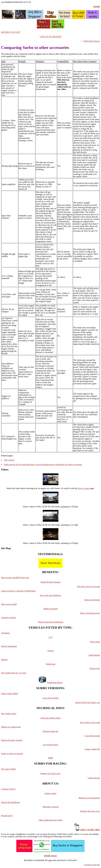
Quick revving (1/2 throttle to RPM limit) (18, 591)
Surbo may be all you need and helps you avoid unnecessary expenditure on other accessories (43, 464)
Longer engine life (92, 749)
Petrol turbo (95, 642)
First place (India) (9, 769)
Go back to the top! (92, 865)
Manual (4, 660)
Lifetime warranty (9, 618)
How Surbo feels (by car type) (14, 673)
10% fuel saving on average (88, 586)
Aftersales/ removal (51, 807)
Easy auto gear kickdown (50, 595)
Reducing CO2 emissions (89, 798)
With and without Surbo (51, 718)
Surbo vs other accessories (12, 753)
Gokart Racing (94, 778)
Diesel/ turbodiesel (9, 646)
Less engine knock (50, 745)
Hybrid (50, 651)
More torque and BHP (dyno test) (15, 578)
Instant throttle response (51, 582)
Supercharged (94, 655)
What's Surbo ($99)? (10, 694)
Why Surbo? (9, 460)
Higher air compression (11, 727)
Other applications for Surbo (50, 820)
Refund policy (7, 816)
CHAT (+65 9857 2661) (90, 830)
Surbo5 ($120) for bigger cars (88, 702)
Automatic (5, 633)
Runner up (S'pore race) (50, 773)
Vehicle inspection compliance (50, 622)
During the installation (10, 802)
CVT (51, 637)
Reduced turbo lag (50, 731)
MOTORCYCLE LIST (11, 32)
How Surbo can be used (90, 722)
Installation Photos (55, 683)
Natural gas (50, 664)
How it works (84, 488)
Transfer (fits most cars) (90, 811)
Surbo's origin (51, 793)
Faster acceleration (92, 600)
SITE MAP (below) (92, 41)
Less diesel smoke (92, 736)
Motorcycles (95, 668)
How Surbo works (9, 714)
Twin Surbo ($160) (51, 698)
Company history (8, 789)
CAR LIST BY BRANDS (50, 37)
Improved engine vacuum (12, 740)
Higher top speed (50, 609)
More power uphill (9, 604)
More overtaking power (90, 613)
